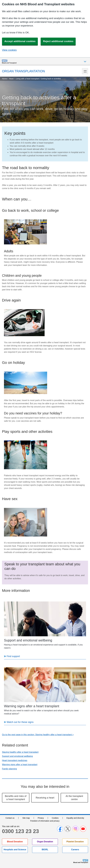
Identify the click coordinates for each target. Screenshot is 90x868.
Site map (26, 818)
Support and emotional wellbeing (17, 756)
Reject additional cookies (58, 41)
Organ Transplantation (23, 71)
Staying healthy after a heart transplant (20, 752)
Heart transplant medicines (15, 760)
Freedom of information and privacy (45, 821)
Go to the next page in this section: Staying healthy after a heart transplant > (38, 735)
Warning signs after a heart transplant (20, 765)
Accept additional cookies (20, 41)
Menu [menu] (85, 71)
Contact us (10, 818)
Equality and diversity (75, 818)
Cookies (55, 818)
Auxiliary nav (85, 62)
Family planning (9, 769)
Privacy (41, 818)
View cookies (9, 50)
